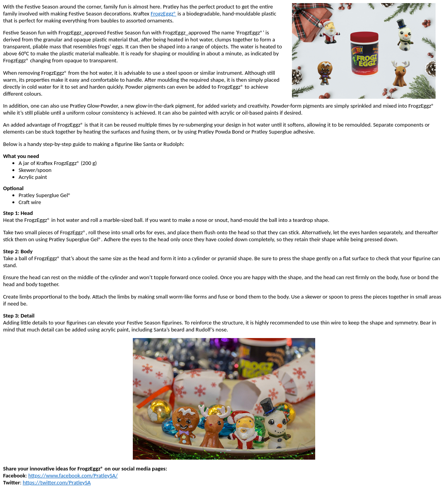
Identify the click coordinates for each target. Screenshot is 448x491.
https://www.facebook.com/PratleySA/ (73, 476)
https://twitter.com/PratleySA (57, 482)
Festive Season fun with (31, 33)
